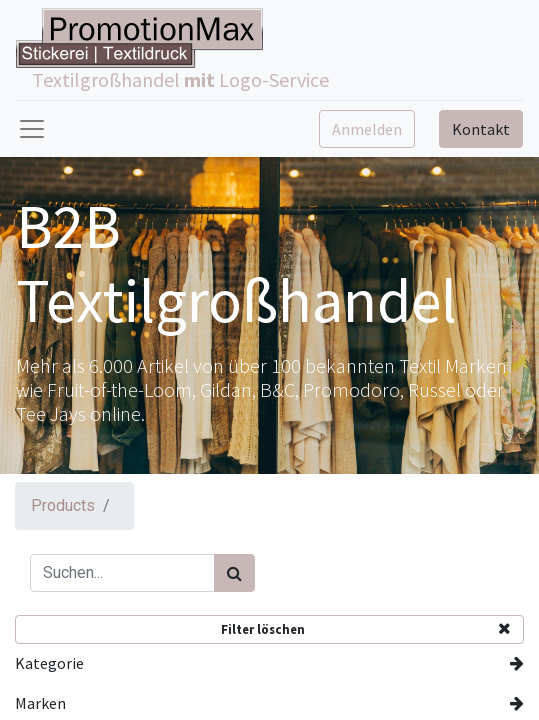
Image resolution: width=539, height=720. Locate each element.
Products (63, 505)
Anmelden (367, 129)
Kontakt (481, 129)
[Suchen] (234, 573)
